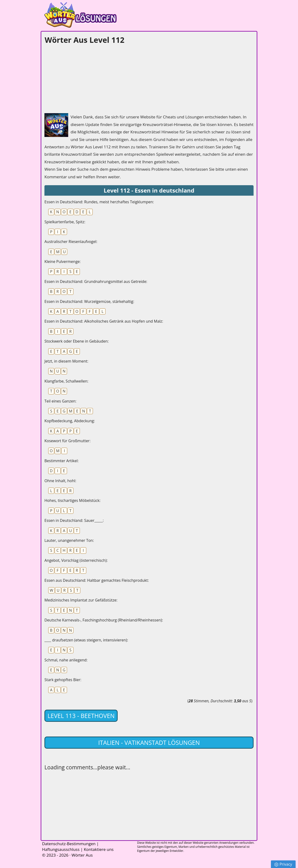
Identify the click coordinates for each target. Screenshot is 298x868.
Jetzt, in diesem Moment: (66, 361)
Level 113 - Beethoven (81, 716)
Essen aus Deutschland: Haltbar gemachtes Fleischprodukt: (97, 580)
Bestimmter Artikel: (62, 461)
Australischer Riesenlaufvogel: (71, 242)
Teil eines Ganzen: (60, 401)
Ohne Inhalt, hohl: (60, 481)
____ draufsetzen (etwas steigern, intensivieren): (86, 640)
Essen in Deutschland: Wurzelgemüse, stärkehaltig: (89, 301)
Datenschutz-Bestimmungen (69, 844)
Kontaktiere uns (99, 849)
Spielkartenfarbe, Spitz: (65, 222)
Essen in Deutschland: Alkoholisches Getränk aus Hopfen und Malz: (104, 321)
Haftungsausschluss (61, 849)
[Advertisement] (80, 78)
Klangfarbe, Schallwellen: (66, 381)
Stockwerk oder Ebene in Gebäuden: (77, 341)
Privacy (283, 864)
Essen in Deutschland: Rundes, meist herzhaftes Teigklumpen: (99, 202)
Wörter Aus (82, 855)
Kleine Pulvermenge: (62, 262)
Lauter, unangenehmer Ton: (69, 540)
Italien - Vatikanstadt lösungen (149, 742)
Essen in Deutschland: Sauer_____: (74, 520)
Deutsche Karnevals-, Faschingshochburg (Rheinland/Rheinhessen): (104, 620)
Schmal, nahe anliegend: (66, 660)
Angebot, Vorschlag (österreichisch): (76, 560)
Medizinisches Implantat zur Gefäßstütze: (81, 600)
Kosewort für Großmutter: (67, 441)
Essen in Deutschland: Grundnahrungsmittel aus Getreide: (96, 281)
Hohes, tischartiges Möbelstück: (72, 500)
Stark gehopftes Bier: (63, 680)
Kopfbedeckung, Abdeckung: (70, 421)
